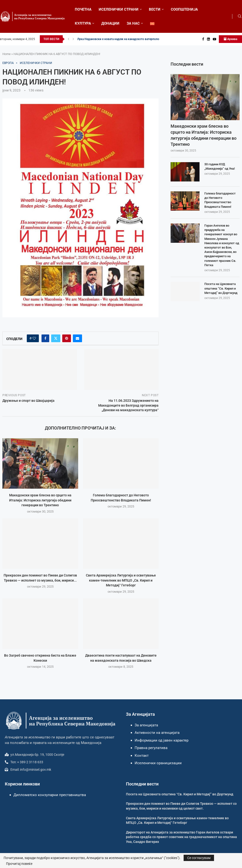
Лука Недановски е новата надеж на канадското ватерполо (118, 39)
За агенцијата (146, 725)
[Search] (240, 16)
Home (7, 54)
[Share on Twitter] (56, 338)
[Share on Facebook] (45, 338)
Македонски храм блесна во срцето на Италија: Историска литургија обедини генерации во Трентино (40, 500)
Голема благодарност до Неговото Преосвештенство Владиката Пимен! (220, 200)
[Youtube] (214, 39)
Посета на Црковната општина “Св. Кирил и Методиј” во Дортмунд (221, 288)
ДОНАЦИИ (110, 23)
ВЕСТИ (155, 9)
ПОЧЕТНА (83, 9)
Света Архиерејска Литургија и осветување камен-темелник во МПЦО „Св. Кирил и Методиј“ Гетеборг (121, 580)
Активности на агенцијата (157, 733)
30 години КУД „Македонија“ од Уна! (220, 166)
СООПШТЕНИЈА (184, 9)
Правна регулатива (151, 748)
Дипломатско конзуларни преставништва (50, 795)
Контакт (142, 756)
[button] (69, 39)
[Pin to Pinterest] (67, 338)
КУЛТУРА (83, 23)
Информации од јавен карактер (162, 740)
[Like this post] (34, 338)
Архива (230, 39)
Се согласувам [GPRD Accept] (199, 858)
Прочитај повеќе (19, 864)
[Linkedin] (208, 39)
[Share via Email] (77, 338)
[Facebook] (203, 39)
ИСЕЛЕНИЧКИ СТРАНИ (119, 9)
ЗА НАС (133, 23)
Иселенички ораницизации (158, 763)
